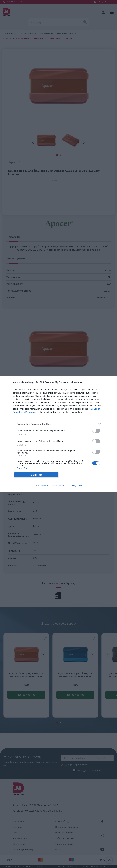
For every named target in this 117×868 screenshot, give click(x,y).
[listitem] (58, 424)
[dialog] (58, 434)
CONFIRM (36, 475)
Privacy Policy (76, 486)
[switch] (96, 431)
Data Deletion (41, 486)
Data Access (58, 486)
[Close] (111, 382)
